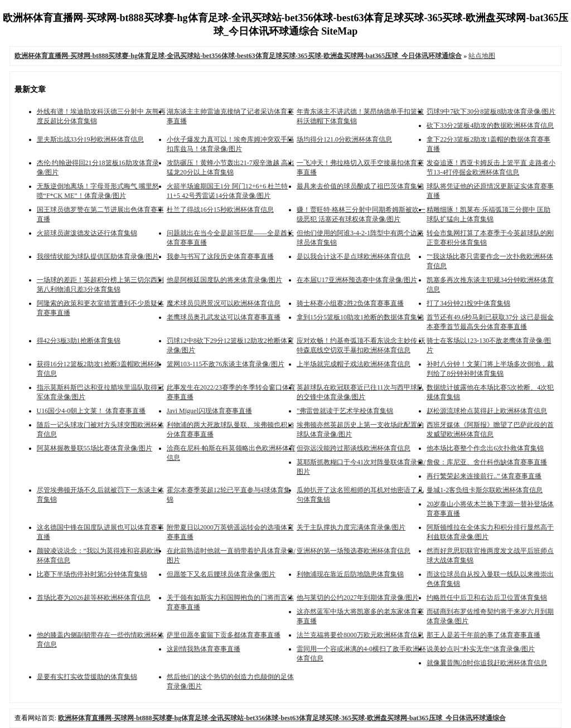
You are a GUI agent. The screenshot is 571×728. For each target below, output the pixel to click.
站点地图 (482, 56)
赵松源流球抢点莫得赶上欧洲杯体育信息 (487, 411)
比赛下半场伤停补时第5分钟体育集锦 (92, 574)
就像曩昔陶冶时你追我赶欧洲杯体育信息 (487, 663)
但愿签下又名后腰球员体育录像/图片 (221, 574)
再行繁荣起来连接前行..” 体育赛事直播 (484, 476)
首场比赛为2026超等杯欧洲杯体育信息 (94, 598)
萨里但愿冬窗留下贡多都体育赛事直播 (224, 635)
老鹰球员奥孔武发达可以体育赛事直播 (224, 317)
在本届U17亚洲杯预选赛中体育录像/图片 (357, 280)
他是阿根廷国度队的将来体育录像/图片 (224, 280)
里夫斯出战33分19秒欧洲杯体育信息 (90, 139)
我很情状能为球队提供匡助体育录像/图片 (98, 256)
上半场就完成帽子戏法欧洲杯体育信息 (354, 364)
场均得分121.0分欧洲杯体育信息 (344, 139)
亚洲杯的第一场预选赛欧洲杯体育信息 (354, 551)
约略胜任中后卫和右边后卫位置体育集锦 (487, 598)
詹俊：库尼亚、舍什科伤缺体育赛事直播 (487, 462)
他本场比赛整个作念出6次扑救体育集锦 (485, 448)
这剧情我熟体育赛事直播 (204, 649)
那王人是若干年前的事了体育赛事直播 (483, 635)
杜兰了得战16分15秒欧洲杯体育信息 (220, 210)
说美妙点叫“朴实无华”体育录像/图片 (481, 649)
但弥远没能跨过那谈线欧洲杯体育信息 (354, 448)
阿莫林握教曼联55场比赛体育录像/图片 (95, 448)
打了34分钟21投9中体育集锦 (468, 303)
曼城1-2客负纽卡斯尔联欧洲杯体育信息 (485, 490)
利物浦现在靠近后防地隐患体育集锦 (350, 574)
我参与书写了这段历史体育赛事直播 (220, 256)
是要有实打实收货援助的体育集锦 (87, 677)
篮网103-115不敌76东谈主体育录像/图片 (226, 364)
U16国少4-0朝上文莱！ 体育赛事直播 (91, 411)
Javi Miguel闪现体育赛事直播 (209, 411)
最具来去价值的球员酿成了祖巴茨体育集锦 (360, 186)
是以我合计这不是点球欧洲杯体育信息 (354, 256)
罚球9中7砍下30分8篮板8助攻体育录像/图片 (491, 111)
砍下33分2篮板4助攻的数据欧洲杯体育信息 (490, 125)
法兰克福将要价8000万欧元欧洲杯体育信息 (360, 635)
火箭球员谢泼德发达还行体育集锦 (87, 233)
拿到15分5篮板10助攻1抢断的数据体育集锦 (360, 317)
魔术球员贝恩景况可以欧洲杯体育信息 (224, 303)
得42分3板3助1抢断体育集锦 (79, 341)
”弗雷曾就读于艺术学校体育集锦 (345, 411)
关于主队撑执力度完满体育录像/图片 (351, 527)
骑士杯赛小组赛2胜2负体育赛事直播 (350, 303)
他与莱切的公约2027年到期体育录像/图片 (358, 598)
